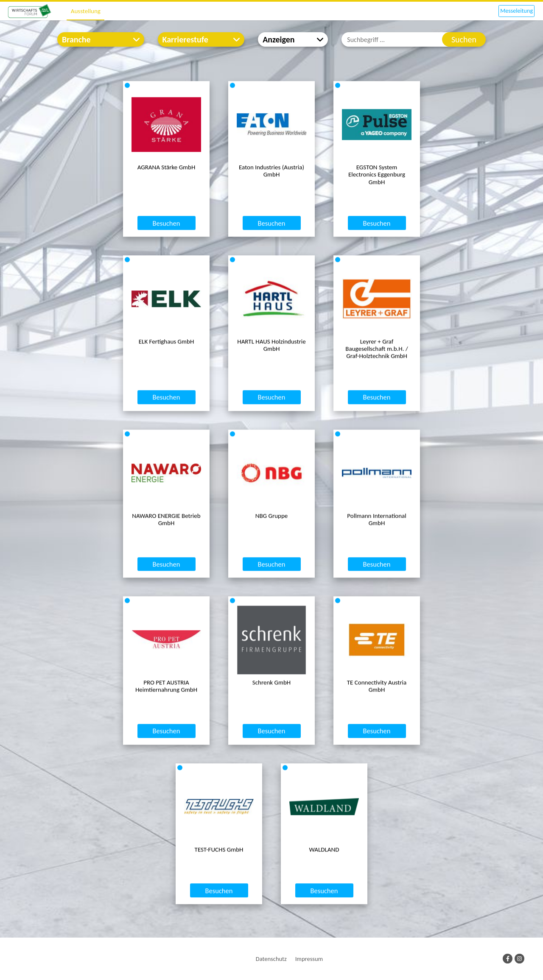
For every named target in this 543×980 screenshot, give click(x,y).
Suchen (464, 39)
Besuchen (167, 256)
